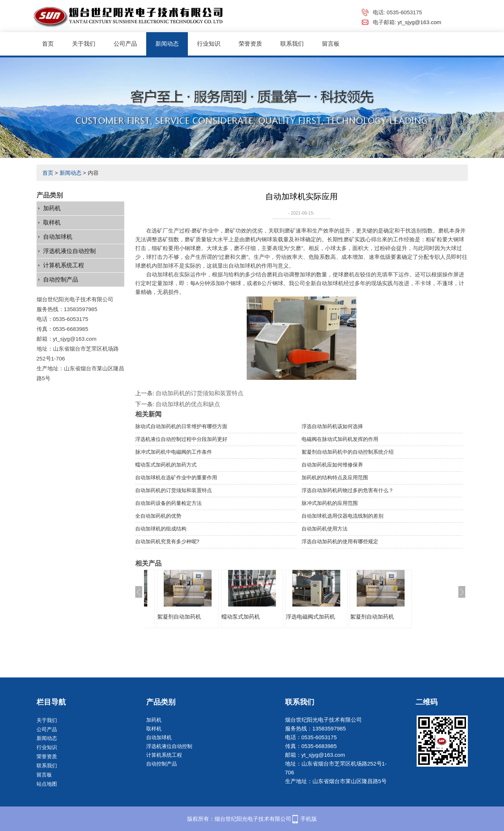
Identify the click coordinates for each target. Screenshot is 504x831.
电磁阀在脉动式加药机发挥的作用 (340, 439)
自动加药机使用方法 (325, 529)
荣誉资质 (250, 44)
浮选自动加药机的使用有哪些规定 (340, 541)
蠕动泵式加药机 (299, 617)
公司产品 (125, 44)
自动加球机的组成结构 (161, 529)
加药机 (52, 208)
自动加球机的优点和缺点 (188, 404)
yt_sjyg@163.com (419, 22)
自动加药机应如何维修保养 (332, 465)
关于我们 (84, 44)
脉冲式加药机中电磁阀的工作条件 (174, 452)
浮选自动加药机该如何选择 (332, 426)
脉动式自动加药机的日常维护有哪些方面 (181, 426)
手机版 (309, 819)
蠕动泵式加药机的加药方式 (166, 465)
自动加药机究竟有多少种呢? (167, 541)
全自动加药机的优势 (158, 516)
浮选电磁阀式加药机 (176, 617)
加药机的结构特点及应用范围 (335, 477)
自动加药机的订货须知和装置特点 (200, 393)
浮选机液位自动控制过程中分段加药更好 (181, 439)
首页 (48, 44)
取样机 (52, 222)
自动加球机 (58, 237)
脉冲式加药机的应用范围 (330, 503)
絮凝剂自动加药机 (238, 617)
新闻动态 (167, 44)
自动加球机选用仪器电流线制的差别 (342, 516)
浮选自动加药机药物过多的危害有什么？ (348, 490)
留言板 (331, 44)
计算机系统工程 (64, 265)
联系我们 (292, 44)
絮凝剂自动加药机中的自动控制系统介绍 (348, 452)
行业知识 (209, 44)
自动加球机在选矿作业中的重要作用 (176, 477)
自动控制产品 (61, 279)
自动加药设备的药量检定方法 (168, 503)
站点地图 (47, 784)
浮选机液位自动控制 (69, 251)
